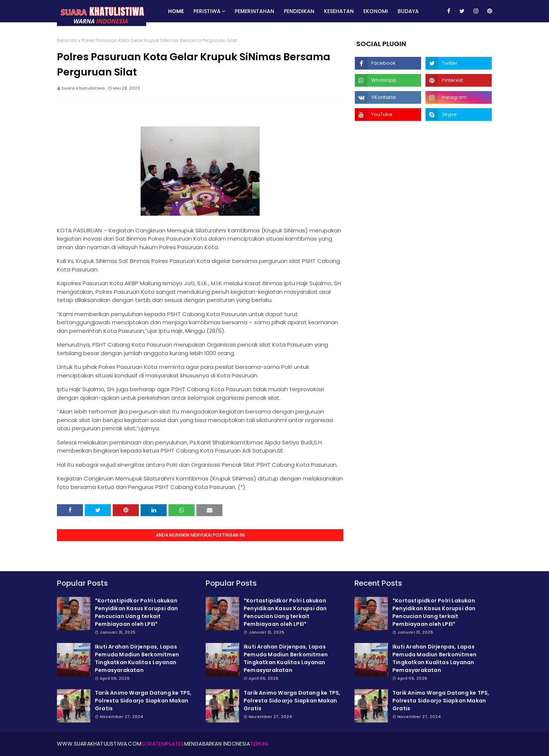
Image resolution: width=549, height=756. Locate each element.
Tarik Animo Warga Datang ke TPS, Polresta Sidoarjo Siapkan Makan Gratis (143, 701)
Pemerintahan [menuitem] (254, 11)
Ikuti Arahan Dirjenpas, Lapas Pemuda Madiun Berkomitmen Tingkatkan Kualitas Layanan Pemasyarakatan (137, 658)
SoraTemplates (163, 744)
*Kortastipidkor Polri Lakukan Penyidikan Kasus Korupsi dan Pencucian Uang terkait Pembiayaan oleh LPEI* (137, 612)
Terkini (259, 744)
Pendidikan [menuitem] (299, 11)
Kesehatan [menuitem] (339, 11)
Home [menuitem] (176, 11)
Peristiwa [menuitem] (207, 11)
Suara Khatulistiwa (83, 88)
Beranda (67, 40)
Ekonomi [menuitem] (376, 11)
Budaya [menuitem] (408, 11)
